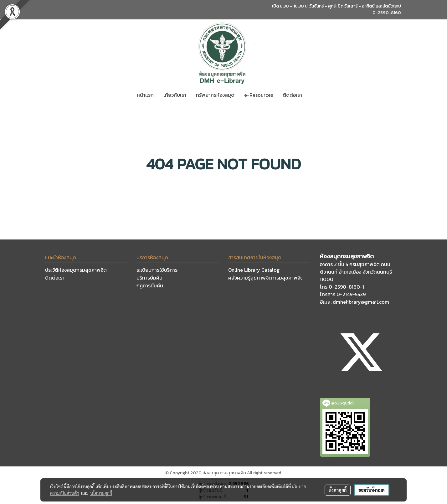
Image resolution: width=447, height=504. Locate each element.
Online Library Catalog (254, 270)
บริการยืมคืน (149, 278)
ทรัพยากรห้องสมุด (215, 95)
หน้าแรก (145, 95)
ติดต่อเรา (292, 95)
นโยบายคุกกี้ (101, 493)
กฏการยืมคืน (150, 285)
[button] (312, 95)
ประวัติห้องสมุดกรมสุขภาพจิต (76, 270)
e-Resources (259, 95)
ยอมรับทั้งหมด (372, 490)
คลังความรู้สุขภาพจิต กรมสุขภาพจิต (266, 278)
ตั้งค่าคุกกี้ (338, 490)
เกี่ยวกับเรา (175, 95)
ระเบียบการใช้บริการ (157, 270)
